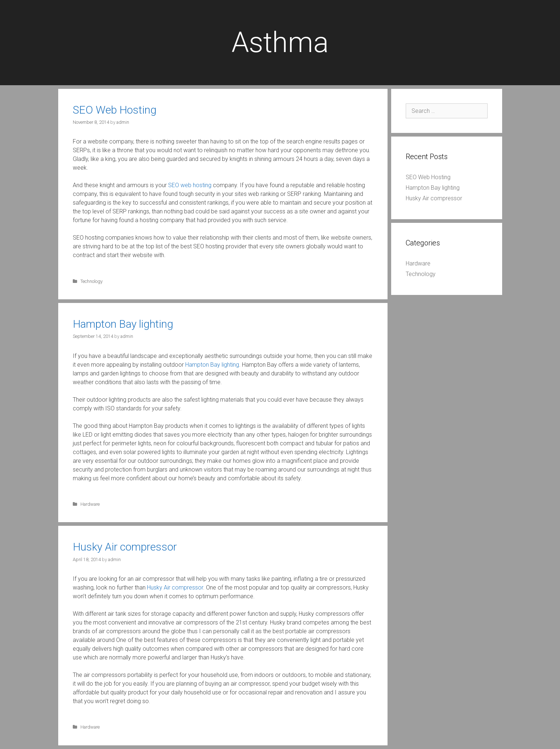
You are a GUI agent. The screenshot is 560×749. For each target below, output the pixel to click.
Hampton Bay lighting (123, 324)
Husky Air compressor (125, 547)
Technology (92, 281)
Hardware (90, 504)
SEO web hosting (190, 185)
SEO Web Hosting (115, 110)
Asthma (280, 42)
